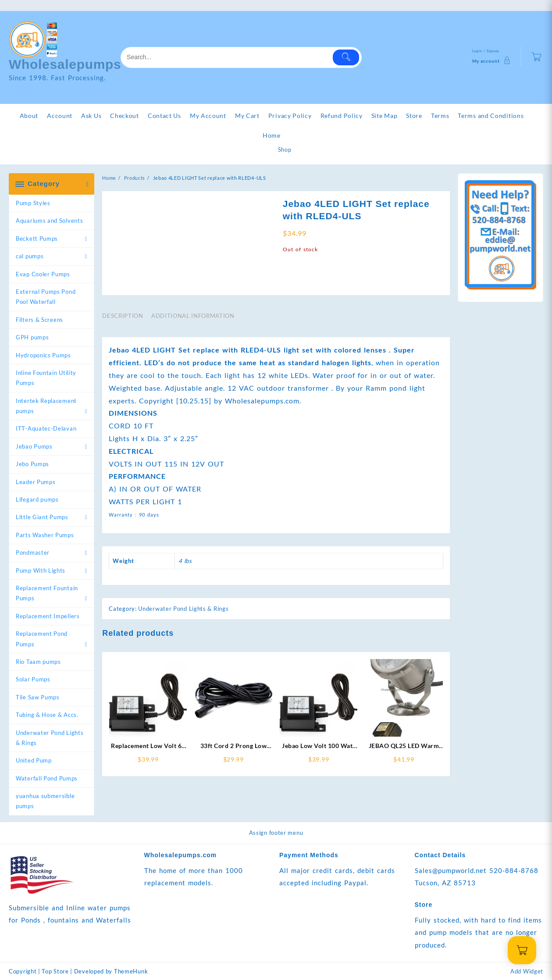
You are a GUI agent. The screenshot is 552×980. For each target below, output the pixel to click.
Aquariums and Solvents (49, 221)
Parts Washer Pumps (45, 535)
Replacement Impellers (48, 616)
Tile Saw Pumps (38, 697)
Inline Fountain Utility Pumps (46, 378)
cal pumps (30, 256)
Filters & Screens (39, 320)
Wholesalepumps (65, 64)
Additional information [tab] (193, 316)
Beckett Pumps (37, 239)
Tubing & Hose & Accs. (47, 715)
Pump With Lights (41, 570)
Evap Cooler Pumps (43, 274)
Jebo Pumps (32, 464)
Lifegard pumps (37, 499)
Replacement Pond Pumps (42, 639)
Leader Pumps (36, 482)
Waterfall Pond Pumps (47, 778)
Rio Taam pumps (38, 662)
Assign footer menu (276, 833)
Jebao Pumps (34, 446)
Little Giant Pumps (42, 517)
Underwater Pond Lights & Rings (50, 738)
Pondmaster (33, 552)
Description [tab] (123, 316)
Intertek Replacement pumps (46, 406)
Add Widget (527, 971)
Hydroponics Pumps (43, 355)
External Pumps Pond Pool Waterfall (46, 297)
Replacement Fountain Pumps (47, 593)
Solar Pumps (33, 679)
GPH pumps (32, 337)
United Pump (34, 760)
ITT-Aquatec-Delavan (46, 428)
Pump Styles (33, 203)
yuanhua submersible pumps (45, 801)
